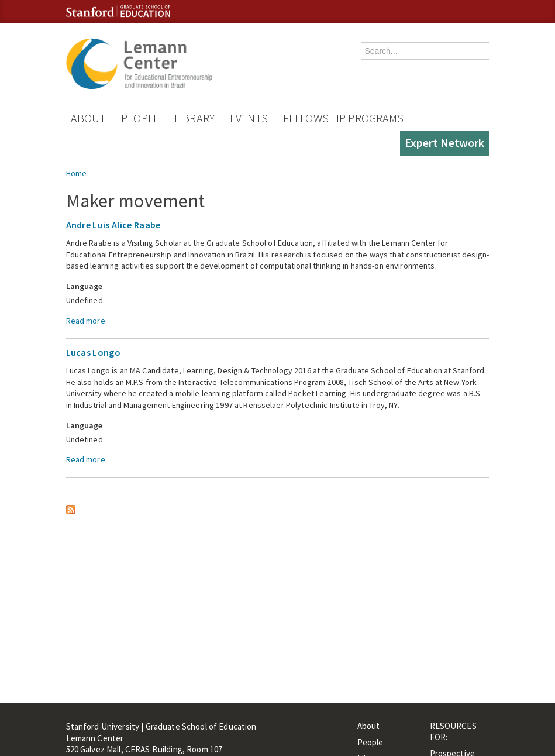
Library (194, 118)
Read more (86, 321)
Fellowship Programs (344, 118)
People (140, 118)
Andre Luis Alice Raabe (113, 225)
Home (77, 173)
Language (85, 286)
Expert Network (445, 142)
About (89, 118)
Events (249, 118)
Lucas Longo (94, 352)
